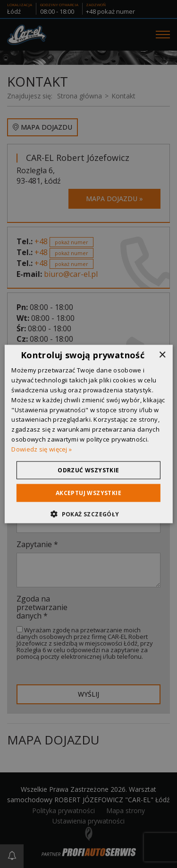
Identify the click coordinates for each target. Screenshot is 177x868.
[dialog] (88, 434)
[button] (88, 514)
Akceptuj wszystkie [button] (88, 492)
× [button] (162, 355)
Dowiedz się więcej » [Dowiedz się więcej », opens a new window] (42, 449)
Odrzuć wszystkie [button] (88, 470)
